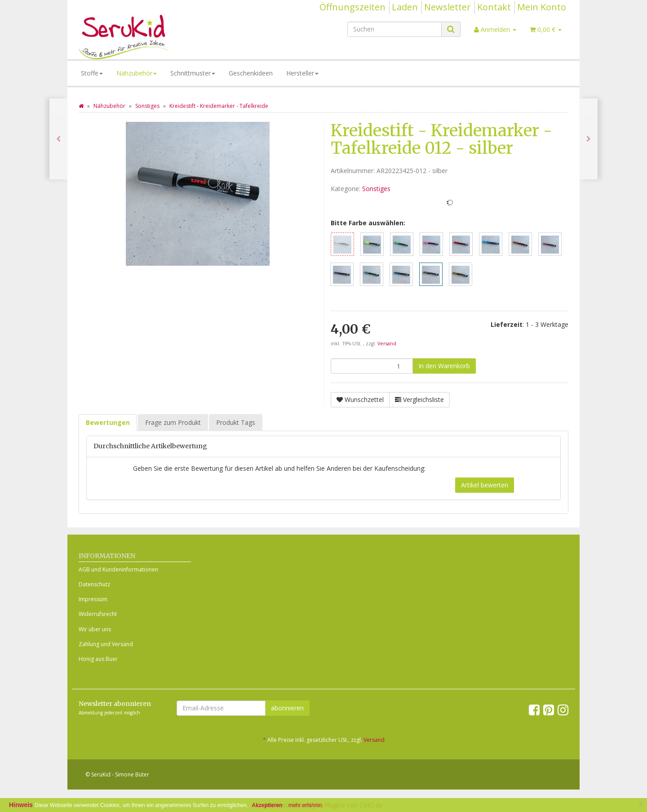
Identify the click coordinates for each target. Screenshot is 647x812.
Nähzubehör (137, 73)
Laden (405, 7)
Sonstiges (376, 189)
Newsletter (448, 7)
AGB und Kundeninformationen (118, 569)
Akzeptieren (267, 805)
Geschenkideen (251, 73)
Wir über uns (95, 629)
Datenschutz (94, 584)
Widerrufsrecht (98, 614)
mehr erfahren (305, 805)
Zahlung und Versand (106, 644)
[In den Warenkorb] (444, 366)
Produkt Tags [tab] (236, 422)
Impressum (93, 599)
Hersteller (302, 73)
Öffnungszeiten (352, 7)
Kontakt (494, 7)
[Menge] (372, 366)
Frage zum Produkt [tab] (173, 422)
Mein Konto (542, 7)
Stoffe (92, 73)
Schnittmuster (193, 73)
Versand (387, 344)
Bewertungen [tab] (108, 422)
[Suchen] (394, 29)
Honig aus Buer (98, 659)
